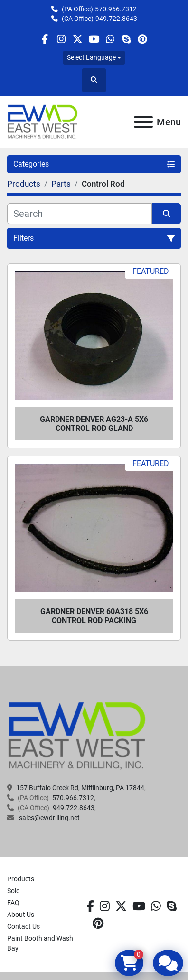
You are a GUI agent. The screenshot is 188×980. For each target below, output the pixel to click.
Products (21, 879)
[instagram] (61, 39)
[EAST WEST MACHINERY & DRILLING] (77, 736)
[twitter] (78, 39)
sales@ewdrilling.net (49, 818)
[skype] (126, 39)
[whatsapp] (110, 39)
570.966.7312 (116, 9)
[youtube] (94, 39)
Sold (14, 891)
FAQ (13, 903)
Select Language (91, 57)
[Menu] (143, 122)
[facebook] (45, 39)
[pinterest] (143, 39)
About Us (21, 915)
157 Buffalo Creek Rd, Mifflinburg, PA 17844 (80, 788)
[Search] (80, 214)
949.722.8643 (116, 19)
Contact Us (23, 926)
